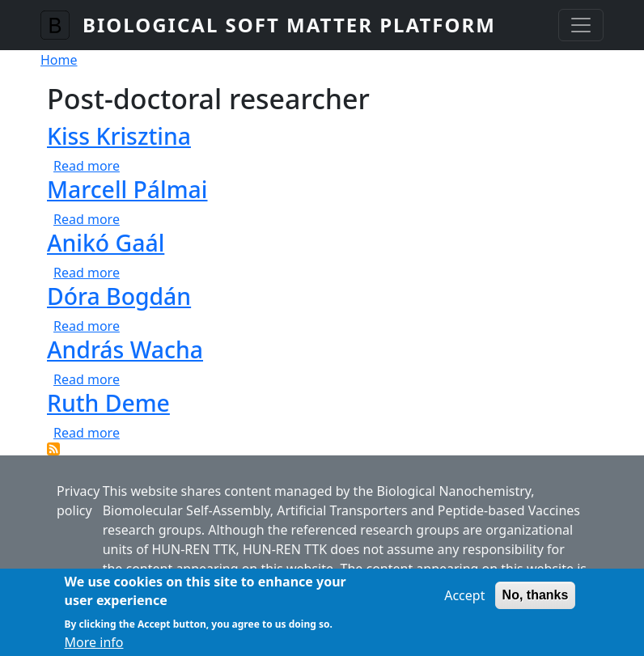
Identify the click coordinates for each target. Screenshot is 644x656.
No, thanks (536, 603)
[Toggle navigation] (581, 25)
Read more (87, 166)
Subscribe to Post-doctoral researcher (53, 449)
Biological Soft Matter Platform (289, 25)
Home (59, 60)
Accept (464, 603)
